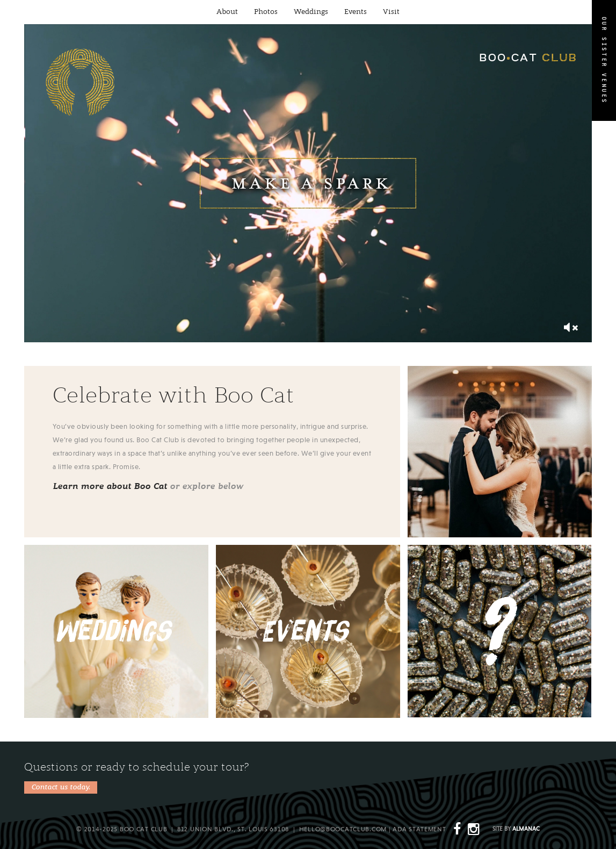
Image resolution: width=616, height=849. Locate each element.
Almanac (526, 829)
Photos (266, 12)
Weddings (311, 12)
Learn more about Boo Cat (110, 487)
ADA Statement (419, 830)
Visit (391, 12)
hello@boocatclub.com (343, 830)
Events (356, 12)
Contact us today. (61, 787)
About (227, 12)
